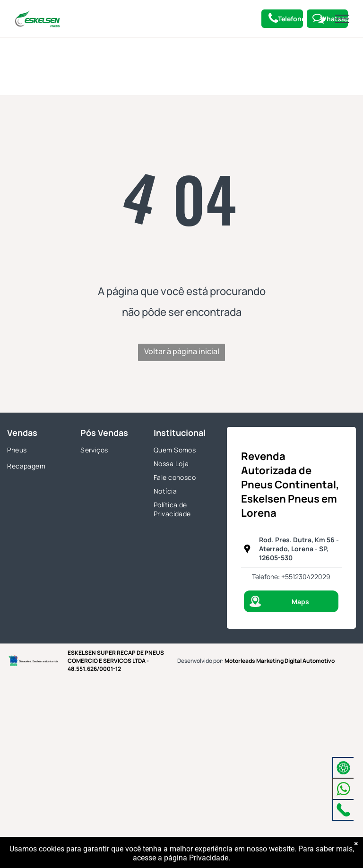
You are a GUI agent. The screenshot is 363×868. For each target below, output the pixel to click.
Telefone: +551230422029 (291, 577)
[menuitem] (37, 451)
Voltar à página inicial (182, 351)
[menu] (342, 19)
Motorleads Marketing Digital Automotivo (280, 661)
